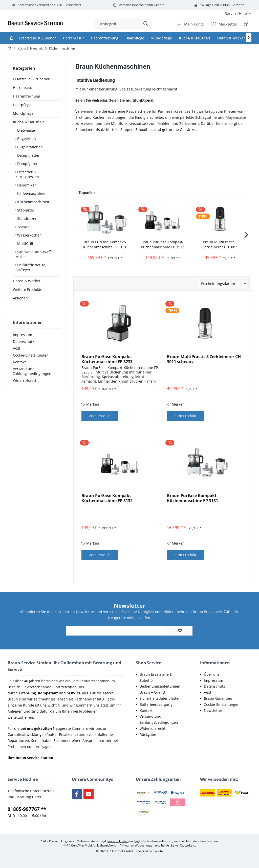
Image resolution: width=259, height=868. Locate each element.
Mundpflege (23, 113)
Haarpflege (22, 105)
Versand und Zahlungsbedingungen (32, 371)
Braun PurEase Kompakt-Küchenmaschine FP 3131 (105, 244)
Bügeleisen (26, 139)
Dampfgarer (27, 164)
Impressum (23, 335)
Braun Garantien (218, 698)
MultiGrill (25, 243)
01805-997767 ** (27, 809)
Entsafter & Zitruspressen (27, 174)
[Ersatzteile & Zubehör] (38, 38)
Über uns (212, 674)
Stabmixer (25, 210)
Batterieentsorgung (156, 704)
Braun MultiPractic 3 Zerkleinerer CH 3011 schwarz (220, 245)
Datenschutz (24, 342)
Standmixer (26, 218)
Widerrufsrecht (26, 380)
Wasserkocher (29, 235)
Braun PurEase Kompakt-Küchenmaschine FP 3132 (163, 244)
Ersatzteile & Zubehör (31, 79)
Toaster (23, 227)
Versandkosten (118, 841)
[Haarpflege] (135, 38)
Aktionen (20, 298)
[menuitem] (236, 14)
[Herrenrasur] (73, 38)
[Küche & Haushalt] (195, 38)
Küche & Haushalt (28, 122)
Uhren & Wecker (27, 281)
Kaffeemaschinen (31, 193)
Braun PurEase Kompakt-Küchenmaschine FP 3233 (107, 359)
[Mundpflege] (162, 38)
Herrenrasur (23, 88)
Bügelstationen (29, 147)
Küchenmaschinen (33, 202)
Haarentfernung (27, 96)
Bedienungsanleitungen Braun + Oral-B (160, 689)
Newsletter (213, 710)
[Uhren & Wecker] (231, 38)
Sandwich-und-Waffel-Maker (35, 254)
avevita (158, 851)
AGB (16, 348)
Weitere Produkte (28, 289)
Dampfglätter (28, 155)
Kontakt (19, 362)
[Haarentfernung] (105, 38)
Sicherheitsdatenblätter (160, 698)
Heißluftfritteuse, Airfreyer (31, 267)
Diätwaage (26, 130)
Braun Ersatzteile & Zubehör (156, 677)
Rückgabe (148, 734)
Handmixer (26, 185)
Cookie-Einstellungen (31, 355)
